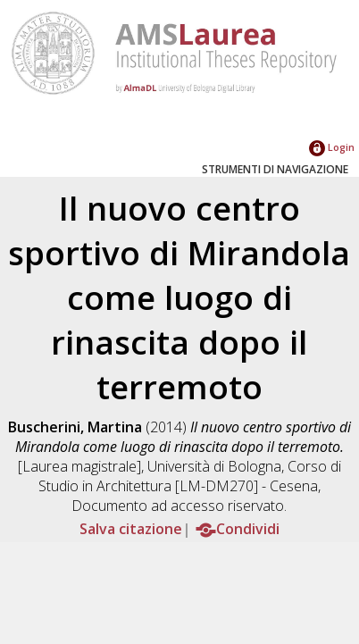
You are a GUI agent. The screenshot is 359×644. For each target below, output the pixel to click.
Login (332, 147)
